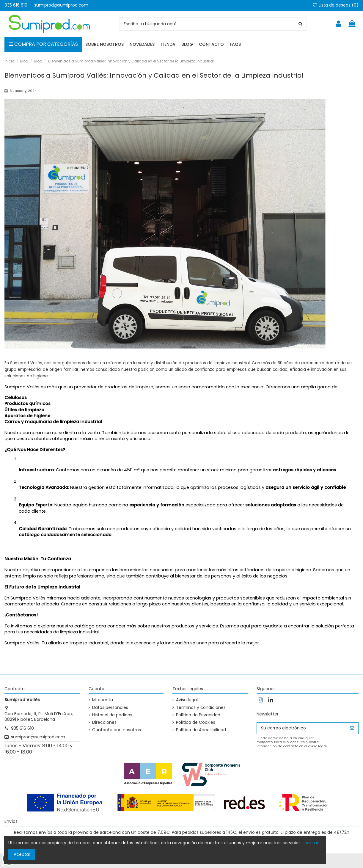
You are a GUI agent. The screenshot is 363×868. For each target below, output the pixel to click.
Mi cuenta (103, 700)
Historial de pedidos (112, 715)
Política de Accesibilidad (201, 730)
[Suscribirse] (352, 728)
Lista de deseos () (335, 5)
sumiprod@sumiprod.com (61, 5)
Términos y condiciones (201, 708)
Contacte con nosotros (117, 730)
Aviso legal (187, 700)
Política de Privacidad (198, 715)
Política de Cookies (196, 722)
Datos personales (110, 708)
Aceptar (22, 854)
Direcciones (104, 722)
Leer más (312, 843)
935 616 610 (16, 5)
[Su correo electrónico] (301, 728)
